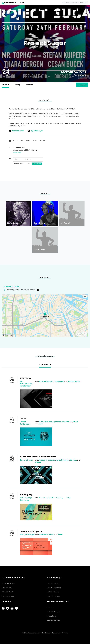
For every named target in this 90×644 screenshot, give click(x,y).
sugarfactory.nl (35, 131)
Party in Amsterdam (54, 584)
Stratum (73, 460)
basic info (5, 85)
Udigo (69, 498)
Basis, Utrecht (26, 460)
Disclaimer (46, 633)
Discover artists (7, 592)
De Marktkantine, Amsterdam (26, 384)
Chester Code (67, 422)
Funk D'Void (44, 422)
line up (18, 85)
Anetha (42, 460)
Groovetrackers (34, 633)
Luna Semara (59, 381)
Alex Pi (76, 422)
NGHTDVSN (26, 378)
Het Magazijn (27, 495)
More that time (45, 364)
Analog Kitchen (55, 422)
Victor (52, 535)
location (29, 85)
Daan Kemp (44, 498)
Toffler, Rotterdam (25, 423)
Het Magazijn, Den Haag (26, 499)
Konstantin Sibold (46, 381)
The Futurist (44, 535)
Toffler (23, 418)
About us (50, 608)
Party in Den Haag (53, 596)
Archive (65, 633)
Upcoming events (8, 584)
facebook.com (16, 131)
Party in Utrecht (52, 592)
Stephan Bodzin (74, 381)
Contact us (56, 633)
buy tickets (37, 164)
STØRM (38, 462)
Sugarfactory (12, 287)
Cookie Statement (54, 620)
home (22, 3)
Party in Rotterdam (54, 588)
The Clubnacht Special (31, 531)
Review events (7, 588)
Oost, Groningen (28, 534)
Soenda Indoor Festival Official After (38, 457)
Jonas (60, 535)
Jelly (61, 498)
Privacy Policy (52, 616)
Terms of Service (53, 612)
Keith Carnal (50, 460)
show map (17, 153)
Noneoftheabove (63, 460)
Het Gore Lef (54, 498)
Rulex (41, 424)
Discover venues (8, 596)
